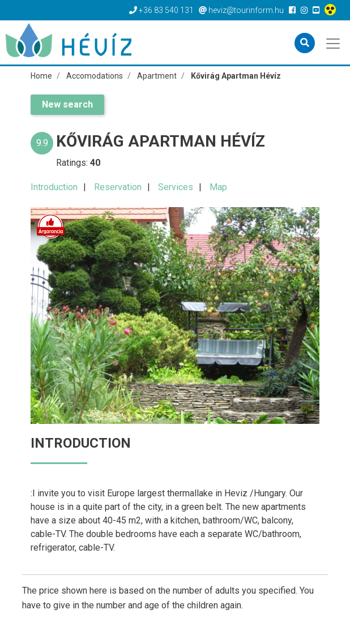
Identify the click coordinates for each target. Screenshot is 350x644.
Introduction (54, 187)
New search (67, 104)
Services (176, 187)
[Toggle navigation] (334, 42)
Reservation (118, 187)
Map (218, 187)
